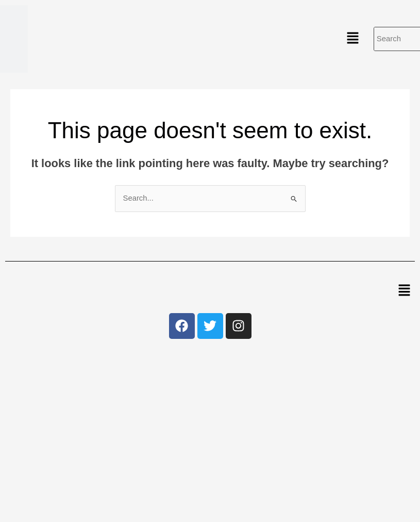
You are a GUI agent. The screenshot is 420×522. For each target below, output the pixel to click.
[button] (352, 39)
